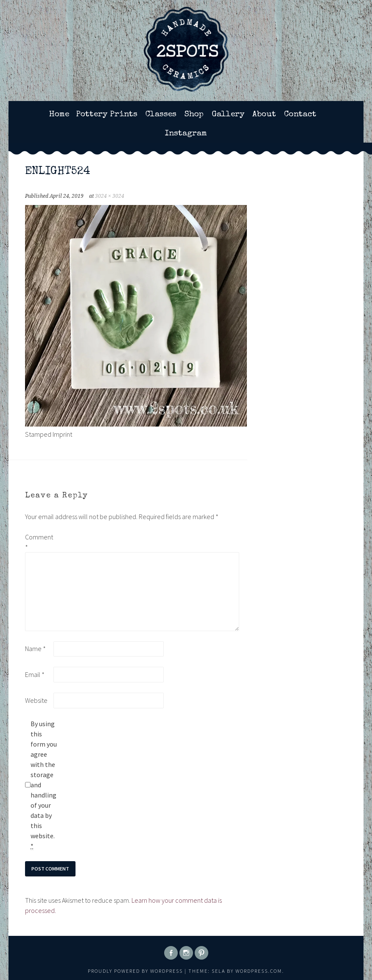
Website (36, 700)
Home (59, 115)
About (264, 115)
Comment (39, 542)
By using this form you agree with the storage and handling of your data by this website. (44, 785)
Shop (194, 115)
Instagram (186, 134)
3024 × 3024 (110, 196)
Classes (161, 115)
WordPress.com (259, 971)
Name (35, 649)
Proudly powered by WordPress (135, 971)
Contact (300, 115)
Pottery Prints (107, 115)
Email (35, 674)
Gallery (228, 115)
